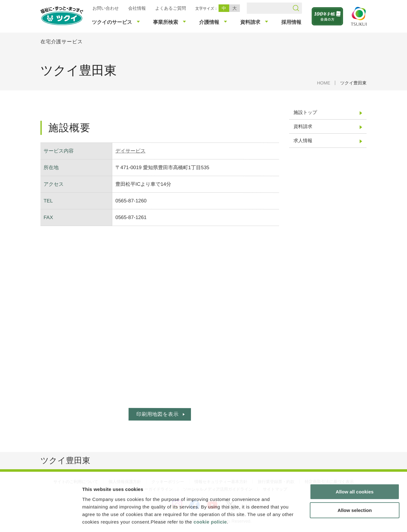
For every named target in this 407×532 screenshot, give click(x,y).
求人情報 (303, 140)
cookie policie (210, 494)
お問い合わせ (106, 8)
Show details (329, 520)
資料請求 (303, 126)
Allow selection (354, 483)
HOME (324, 83)
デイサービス (130, 151)
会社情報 (137, 8)
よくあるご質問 (171, 8)
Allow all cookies (355, 464)
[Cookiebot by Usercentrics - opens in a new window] (40, 520)
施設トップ (305, 112)
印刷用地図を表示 (157, 414)
